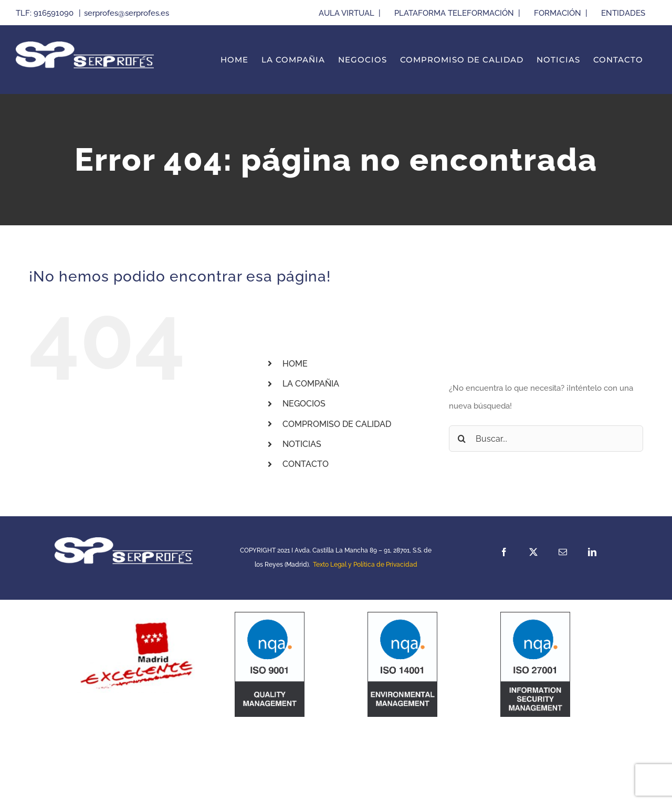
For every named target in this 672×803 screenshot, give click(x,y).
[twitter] (533, 552)
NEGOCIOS (304, 404)
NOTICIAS (302, 444)
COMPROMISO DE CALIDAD (337, 424)
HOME (295, 364)
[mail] (563, 552)
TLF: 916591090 (46, 13)
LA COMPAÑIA (311, 384)
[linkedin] (592, 552)
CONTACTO (306, 464)
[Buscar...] (546, 439)
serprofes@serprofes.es (127, 13)
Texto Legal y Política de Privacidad (365, 565)
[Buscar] (462, 439)
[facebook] (504, 552)
